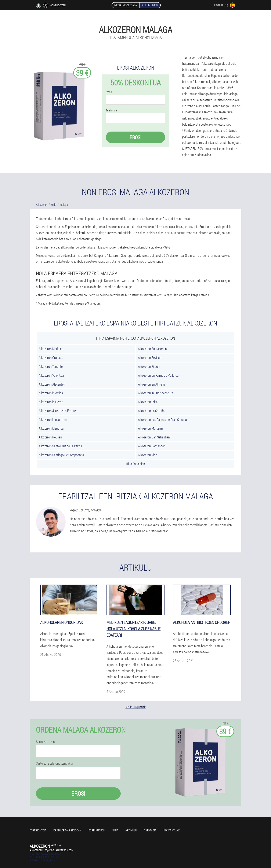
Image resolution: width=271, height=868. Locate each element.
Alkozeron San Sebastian (154, 437)
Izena (109, 92)
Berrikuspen (97, 830)
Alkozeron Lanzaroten (53, 420)
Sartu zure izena (46, 742)
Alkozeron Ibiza (148, 402)
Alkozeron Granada (51, 358)
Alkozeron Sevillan (150, 358)
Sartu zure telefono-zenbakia (54, 763)
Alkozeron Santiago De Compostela (61, 455)
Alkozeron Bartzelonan (152, 349)
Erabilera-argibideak (67, 830)
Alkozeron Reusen (50, 437)
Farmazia (150, 830)
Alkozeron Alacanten (52, 384)
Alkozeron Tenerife (51, 366)
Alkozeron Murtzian (150, 428)
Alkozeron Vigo (148, 455)
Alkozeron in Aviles (51, 393)
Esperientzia (38, 830)
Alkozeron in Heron (51, 402)
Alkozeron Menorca (51, 428)
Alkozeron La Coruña (151, 411)
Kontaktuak (172, 830)
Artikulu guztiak (136, 707)
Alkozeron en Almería (152, 384)
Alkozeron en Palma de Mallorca (158, 375)
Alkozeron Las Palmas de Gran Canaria (162, 420)
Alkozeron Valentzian (52, 375)
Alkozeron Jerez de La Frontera (59, 411)
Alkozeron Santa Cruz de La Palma (60, 446)
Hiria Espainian (135, 464)
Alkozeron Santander (151, 446)
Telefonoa (111, 110)
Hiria (115, 830)
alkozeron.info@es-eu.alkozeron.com (51, 850)
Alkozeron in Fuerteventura (156, 393)
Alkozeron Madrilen (51, 349)
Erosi (135, 137)
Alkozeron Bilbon (149, 366)
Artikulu (131, 830)
